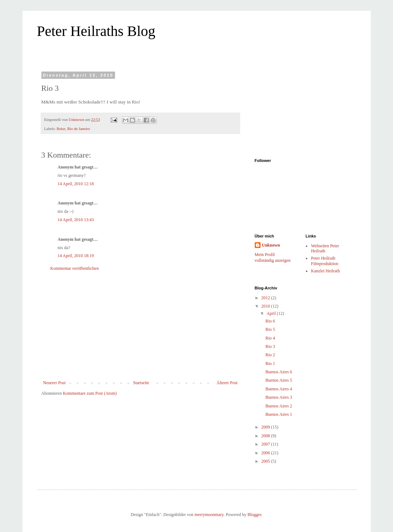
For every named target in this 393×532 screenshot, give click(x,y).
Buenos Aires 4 (279, 389)
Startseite (141, 383)
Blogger (254, 515)
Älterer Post (227, 383)
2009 (266, 427)
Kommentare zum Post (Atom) (90, 393)
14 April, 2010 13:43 (76, 220)
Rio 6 (270, 321)
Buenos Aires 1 (279, 414)
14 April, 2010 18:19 (76, 256)
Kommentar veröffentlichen (75, 268)
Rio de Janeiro (78, 129)
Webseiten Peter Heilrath (325, 248)
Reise (61, 129)
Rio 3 (270, 346)
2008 (266, 436)
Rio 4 (270, 338)
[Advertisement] (140, 326)
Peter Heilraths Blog (96, 31)
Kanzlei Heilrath (326, 271)
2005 (266, 461)
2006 (266, 453)
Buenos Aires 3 (279, 397)
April (271, 313)
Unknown (271, 245)
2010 (266, 306)
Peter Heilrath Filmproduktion (325, 261)
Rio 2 (270, 355)
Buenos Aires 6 (279, 372)
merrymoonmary (209, 515)
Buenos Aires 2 (279, 406)
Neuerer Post (54, 383)
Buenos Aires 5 (279, 380)
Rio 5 (270, 329)
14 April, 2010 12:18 (76, 184)
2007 (266, 444)
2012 (266, 298)
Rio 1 (270, 364)
